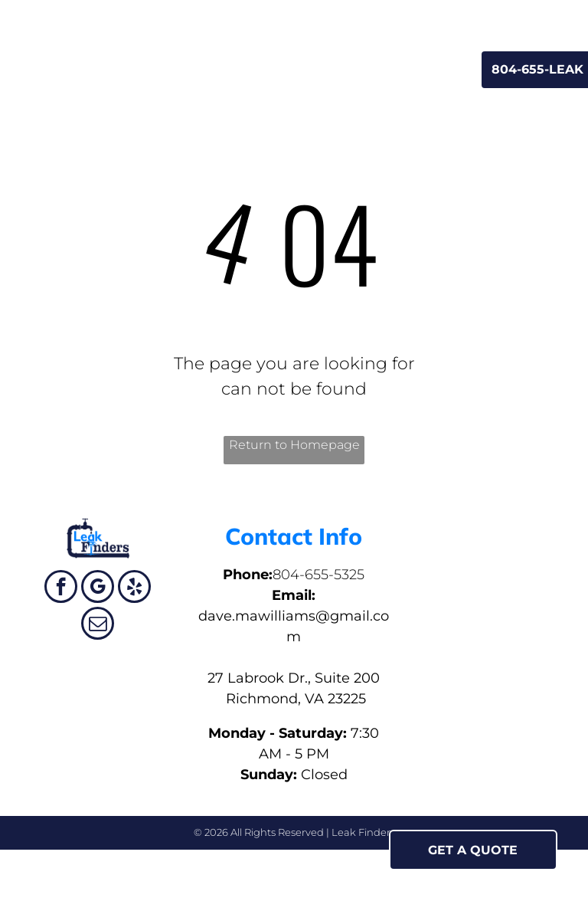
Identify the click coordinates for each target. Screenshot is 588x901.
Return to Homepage (294, 445)
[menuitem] (141, 68)
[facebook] (61, 588)
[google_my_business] (98, 588)
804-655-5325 (318, 575)
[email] (98, 625)
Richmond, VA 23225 (294, 699)
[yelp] (134, 588)
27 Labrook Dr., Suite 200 (294, 678)
